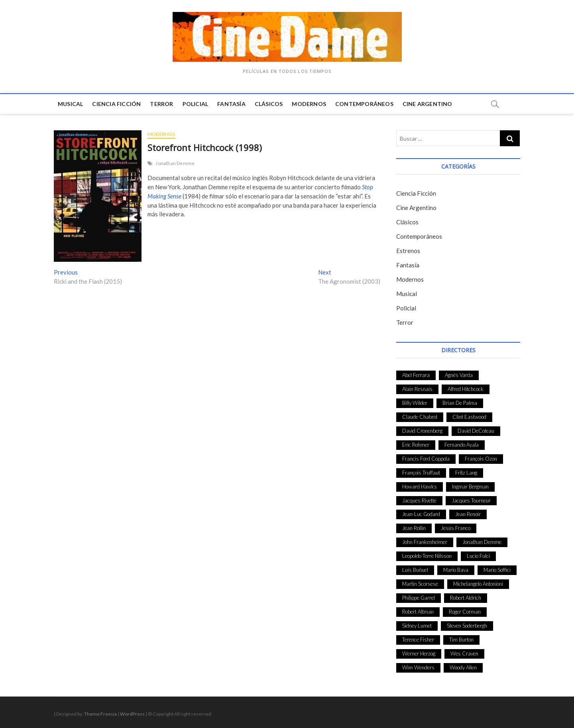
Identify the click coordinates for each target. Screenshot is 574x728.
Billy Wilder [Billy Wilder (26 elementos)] (415, 403)
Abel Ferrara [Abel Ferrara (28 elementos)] (416, 375)
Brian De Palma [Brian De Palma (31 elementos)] (460, 403)
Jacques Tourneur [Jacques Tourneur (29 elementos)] (471, 500)
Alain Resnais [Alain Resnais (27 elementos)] (417, 389)
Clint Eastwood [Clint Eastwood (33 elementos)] (469, 417)
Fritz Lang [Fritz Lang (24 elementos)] (466, 473)
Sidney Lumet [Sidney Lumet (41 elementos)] (417, 626)
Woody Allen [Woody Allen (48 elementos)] (463, 667)
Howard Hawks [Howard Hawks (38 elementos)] (420, 487)
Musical (70, 104)
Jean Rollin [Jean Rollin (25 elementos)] (414, 528)
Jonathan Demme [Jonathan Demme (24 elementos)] (482, 542)
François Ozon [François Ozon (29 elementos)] (481, 459)
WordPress (132, 714)
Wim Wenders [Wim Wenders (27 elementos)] (418, 667)
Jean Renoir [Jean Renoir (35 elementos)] (468, 514)
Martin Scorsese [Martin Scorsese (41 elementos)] (420, 584)
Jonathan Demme (175, 163)
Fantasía (231, 104)
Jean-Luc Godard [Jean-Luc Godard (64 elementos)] (421, 514)
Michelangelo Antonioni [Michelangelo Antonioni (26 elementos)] (478, 584)
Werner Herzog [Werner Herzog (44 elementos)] (419, 653)
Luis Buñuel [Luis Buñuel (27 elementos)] (415, 570)
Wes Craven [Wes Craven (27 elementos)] (464, 653)
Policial (196, 104)
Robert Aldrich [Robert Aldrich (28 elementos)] (466, 598)
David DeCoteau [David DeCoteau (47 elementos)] (476, 431)
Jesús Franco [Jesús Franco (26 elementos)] (456, 528)
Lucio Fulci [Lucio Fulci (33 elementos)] (478, 556)
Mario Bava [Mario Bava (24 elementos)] (456, 570)
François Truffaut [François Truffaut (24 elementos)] (421, 473)
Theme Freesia (100, 714)
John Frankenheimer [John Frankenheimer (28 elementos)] (425, 542)
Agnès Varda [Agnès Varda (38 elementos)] (459, 375)
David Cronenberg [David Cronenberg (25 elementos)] (422, 431)
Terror (161, 104)
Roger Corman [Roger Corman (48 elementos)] (465, 612)
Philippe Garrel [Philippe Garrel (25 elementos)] (419, 598)
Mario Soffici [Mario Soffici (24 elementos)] (497, 570)
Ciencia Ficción (116, 104)
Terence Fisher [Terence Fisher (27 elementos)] (418, 640)
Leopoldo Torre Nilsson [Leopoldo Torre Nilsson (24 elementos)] (427, 556)
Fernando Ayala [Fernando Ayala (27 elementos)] (462, 445)
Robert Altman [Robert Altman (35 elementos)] (418, 612)
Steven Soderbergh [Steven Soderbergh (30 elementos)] (467, 626)
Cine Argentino (428, 104)
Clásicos (269, 104)
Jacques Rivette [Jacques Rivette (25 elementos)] (419, 500)
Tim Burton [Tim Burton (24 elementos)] (461, 640)
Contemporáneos (364, 104)
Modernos (309, 104)
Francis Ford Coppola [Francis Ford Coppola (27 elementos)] (426, 459)
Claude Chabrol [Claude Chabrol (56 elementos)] (420, 417)
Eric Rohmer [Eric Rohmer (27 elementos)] (416, 445)
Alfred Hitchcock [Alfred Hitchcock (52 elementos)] (466, 389)
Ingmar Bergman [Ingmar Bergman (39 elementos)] (470, 487)
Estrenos (408, 251)
